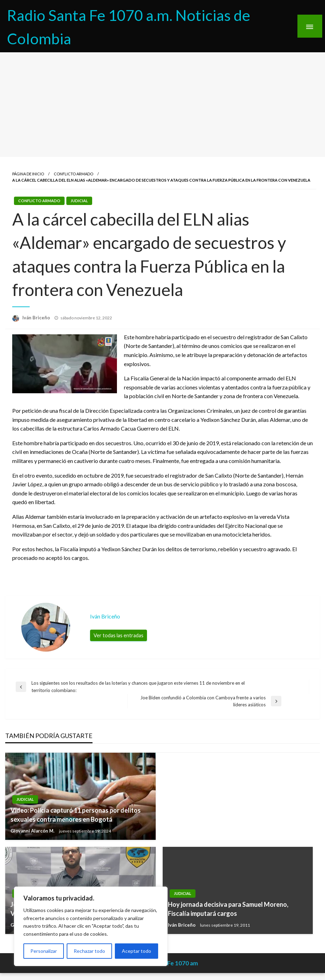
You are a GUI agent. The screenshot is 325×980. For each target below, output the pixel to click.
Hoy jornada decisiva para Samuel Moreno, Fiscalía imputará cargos (228, 909)
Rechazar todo (89, 951)
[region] (91, 926)
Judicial (79, 201)
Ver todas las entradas (119, 635)
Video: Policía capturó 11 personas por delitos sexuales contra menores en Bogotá (76, 815)
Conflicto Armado (73, 174)
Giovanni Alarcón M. (33, 831)
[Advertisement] (162, 105)
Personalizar (44, 951)
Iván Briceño (37, 318)
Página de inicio (28, 174)
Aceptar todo (136, 951)
